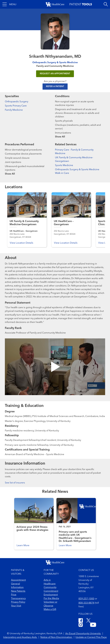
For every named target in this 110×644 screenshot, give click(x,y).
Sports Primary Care (16, 106)
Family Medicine (14, 110)
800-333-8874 (86, 603)
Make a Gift (50, 609)
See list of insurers (15, 483)
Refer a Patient (55, 86)
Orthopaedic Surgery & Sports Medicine (55, 63)
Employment (51, 595)
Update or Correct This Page (91, 637)
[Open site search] (106, 4)
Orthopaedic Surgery (17, 102)
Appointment (18, 580)
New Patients (18, 591)
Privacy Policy (18, 602)
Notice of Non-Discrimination (57, 637)
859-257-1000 (86, 599)
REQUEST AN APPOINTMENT (55, 74)
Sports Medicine (64, 165)
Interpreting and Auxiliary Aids (20, 637)
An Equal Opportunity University (83, 634)
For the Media (51, 598)
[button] (9, 4)
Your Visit (16, 606)
